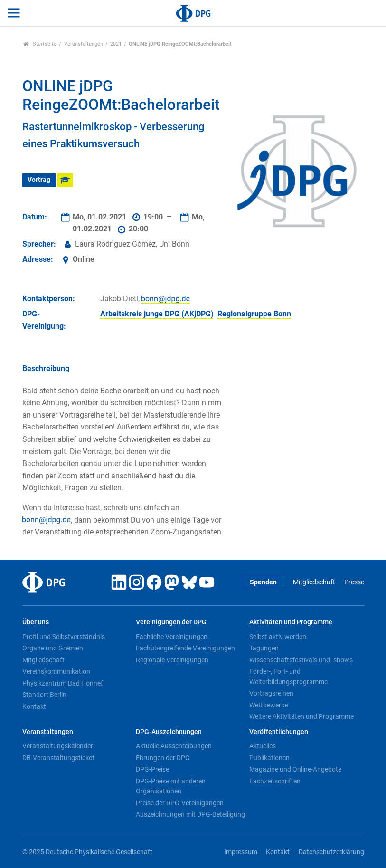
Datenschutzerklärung (331, 852)
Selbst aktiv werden (278, 637)
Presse (354, 582)
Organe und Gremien (53, 648)
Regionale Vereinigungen (172, 660)
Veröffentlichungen (279, 732)
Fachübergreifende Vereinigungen (185, 648)
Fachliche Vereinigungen (172, 637)
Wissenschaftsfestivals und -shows (301, 660)
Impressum (241, 852)
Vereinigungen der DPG (171, 622)
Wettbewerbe (269, 705)
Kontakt (34, 706)
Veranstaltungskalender (58, 746)
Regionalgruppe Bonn (254, 314)
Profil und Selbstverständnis (64, 637)
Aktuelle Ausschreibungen (174, 746)
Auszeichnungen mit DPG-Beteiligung (190, 814)
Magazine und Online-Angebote (295, 769)
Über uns (36, 622)
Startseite (40, 44)
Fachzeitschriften (275, 781)
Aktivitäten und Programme (291, 622)
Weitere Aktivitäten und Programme (301, 716)
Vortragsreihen (271, 693)
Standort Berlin (44, 695)
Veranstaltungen (84, 44)
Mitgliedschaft (314, 582)
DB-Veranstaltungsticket (58, 758)
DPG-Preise (152, 769)
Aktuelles (263, 746)
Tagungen (264, 648)
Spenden (263, 582)
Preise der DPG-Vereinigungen (180, 803)
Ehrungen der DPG (163, 758)
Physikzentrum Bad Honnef (63, 683)
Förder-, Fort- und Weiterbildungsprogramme (288, 677)
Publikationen (269, 758)
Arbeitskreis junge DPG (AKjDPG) (157, 314)
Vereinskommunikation (56, 671)
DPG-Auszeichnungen (169, 732)
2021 (116, 44)
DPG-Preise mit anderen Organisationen (171, 786)
